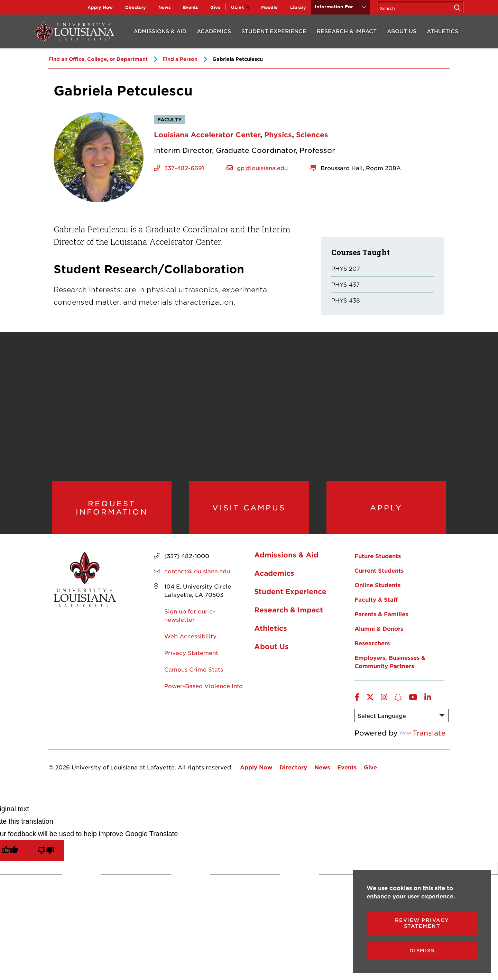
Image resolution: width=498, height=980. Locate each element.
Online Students (377, 592)
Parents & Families (381, 621)
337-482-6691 (184, 168)
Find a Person (180, 59)
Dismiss (422, 950)
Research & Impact (347, 31)
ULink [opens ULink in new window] (237, 7)
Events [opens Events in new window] (190, 7)
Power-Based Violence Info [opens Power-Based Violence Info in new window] (204, 693)
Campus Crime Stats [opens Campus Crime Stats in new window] (194, 676)
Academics (214, 31)
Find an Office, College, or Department (98, 59)
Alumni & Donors (379, 636)
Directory (136, 7)
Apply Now (100, 7)
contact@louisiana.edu (197, 578)
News (164, 7)
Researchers (372, 650)
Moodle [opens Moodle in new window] (269, 7)
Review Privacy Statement (422, 923)
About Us (402, 31)
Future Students (378, 563)
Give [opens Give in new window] (215, 7)
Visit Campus (249, 511)
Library (298, 7)
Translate (423, 740)
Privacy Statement (191, 660)
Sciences (312, 135)
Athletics (442, 31)
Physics (278, 135)
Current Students (379, 577)
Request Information (112, 511)
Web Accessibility (190, 643)
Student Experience (274, 31)
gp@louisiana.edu (262, 168)
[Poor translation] (46, 858)
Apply (386, 511)
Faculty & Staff (376, 607)
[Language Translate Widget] (402, 723)
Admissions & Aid (160, 31)
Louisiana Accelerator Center (207, 135)
